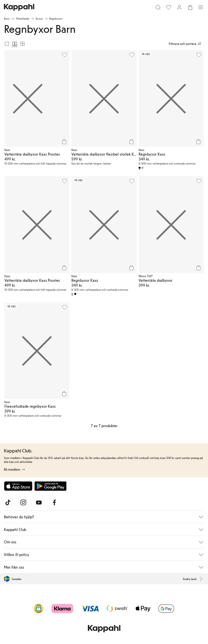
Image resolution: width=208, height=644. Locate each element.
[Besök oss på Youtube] (39, 503)
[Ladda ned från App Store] (18, 486)
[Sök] (158, 7)
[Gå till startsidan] (19, 7)
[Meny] (201, 7)
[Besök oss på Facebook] (54, 503)
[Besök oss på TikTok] (8, 503)
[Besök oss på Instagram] (23, 503)
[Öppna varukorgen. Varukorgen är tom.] (190, 7)
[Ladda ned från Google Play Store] (50, 486)
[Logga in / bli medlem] (179, 7)
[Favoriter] (169, 7)
